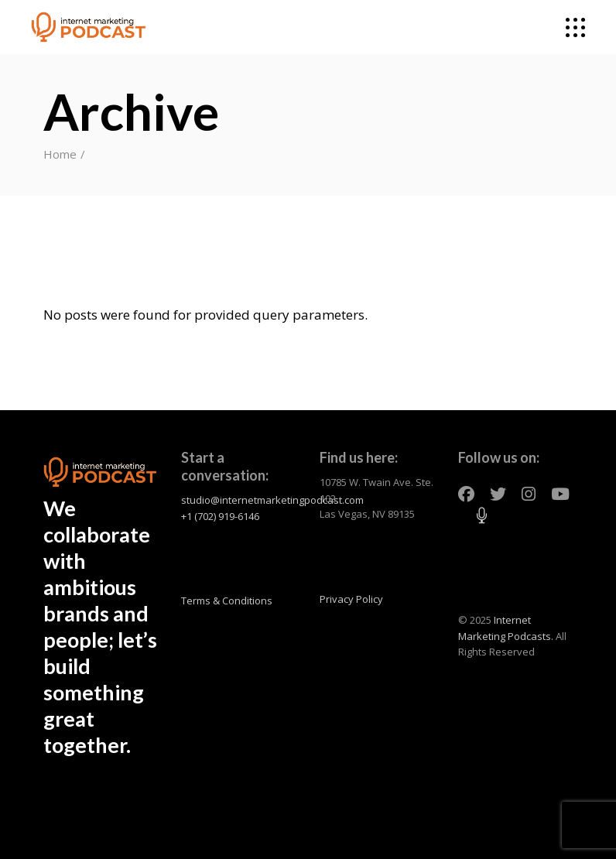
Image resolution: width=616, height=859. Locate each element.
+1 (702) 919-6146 (220, 516)
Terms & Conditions (227, 601)
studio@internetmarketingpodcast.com (272, 500)
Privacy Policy (351, 599)
